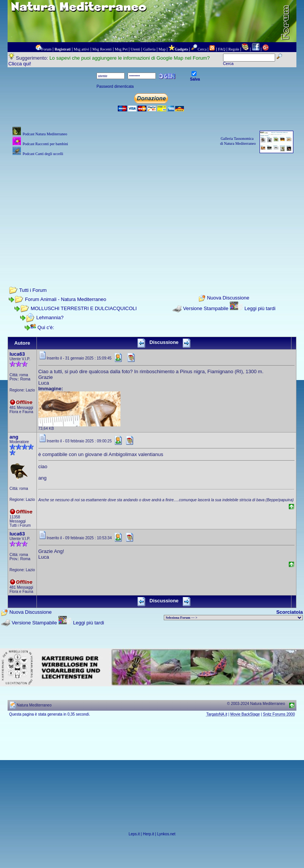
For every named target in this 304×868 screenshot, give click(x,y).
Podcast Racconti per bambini (45, 144)
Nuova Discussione (228, 298)
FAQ (222, 49)
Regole (234, 49)
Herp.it (148, 834)
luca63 (17, 354)
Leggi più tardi (260, 308)
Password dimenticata (115, 86)
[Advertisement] (152, 211)
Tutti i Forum (33, 290)
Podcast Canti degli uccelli (43, 154)
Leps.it (134, 834)
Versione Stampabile (206, 308)
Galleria (149, 49)
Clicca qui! (20, 64)
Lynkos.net (166, 834)
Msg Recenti (102, 49)
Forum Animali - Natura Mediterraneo (66, 299)
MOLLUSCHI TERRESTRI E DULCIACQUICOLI (84, 308)
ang (14, 437)
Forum (47, 49)
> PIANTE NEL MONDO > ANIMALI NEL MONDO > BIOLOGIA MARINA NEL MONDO (233, 618)
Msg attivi (82, 49)
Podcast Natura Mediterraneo (45, 134)
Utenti (135, 49)
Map (162, 49)
